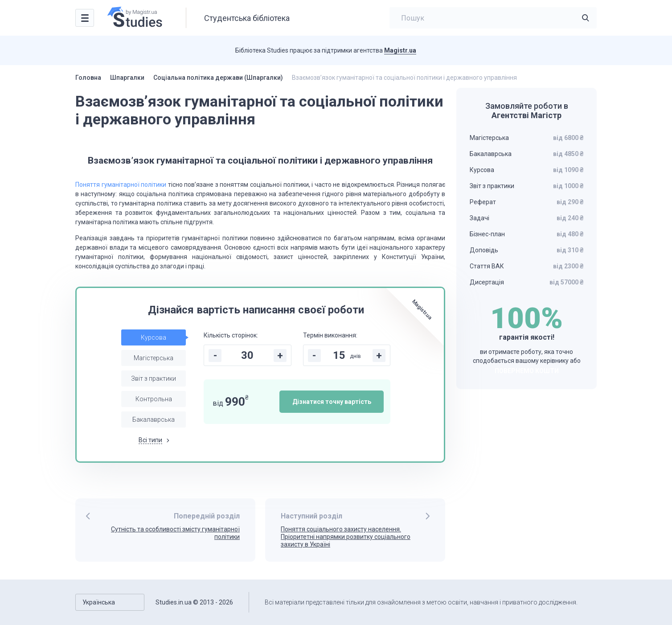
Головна (88, 78)
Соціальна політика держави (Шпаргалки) (218, 78)
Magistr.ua (400, 50)
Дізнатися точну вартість (332, 402)
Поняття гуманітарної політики (121, 185)
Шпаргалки (127, 78)
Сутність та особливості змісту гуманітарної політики (175, 533)
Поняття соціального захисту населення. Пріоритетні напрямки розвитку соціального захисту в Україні (346, 537)
